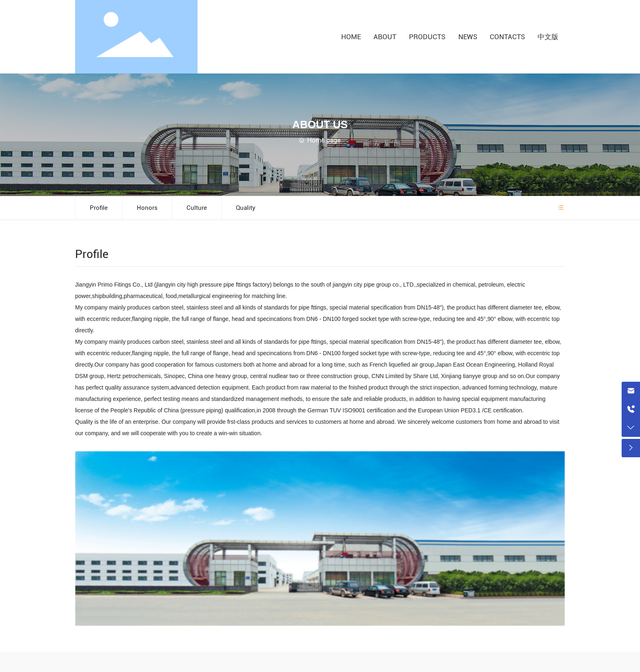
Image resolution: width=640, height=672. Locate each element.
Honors (147, 208)
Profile (99, 208)
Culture (197, 208)
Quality (246, 208)
